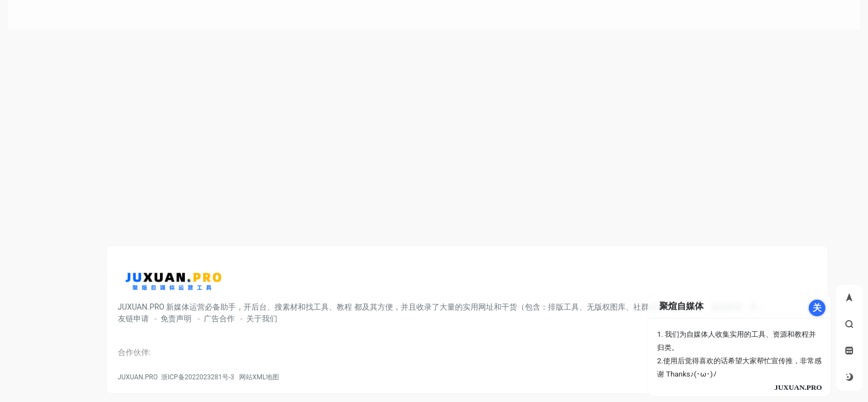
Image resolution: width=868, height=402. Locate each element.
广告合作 (219, 319)
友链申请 (133, 319)
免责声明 (176, 319)
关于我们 (262, 319)
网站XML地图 (257, 377)
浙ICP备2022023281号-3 (198, 377)
